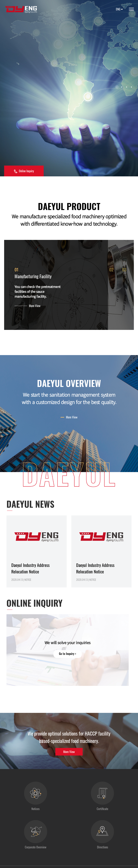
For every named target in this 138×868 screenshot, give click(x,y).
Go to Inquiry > (67, 656)
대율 (21, 10)
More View (35, 307)
